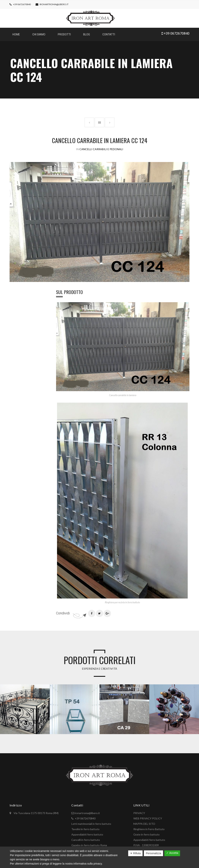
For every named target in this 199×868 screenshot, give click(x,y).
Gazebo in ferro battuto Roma (89, 843)
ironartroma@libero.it (54, 4)
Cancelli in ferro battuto (86, 838)
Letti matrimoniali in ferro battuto (91, 822)
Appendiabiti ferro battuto (87, 833)
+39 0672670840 (22, 4)
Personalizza (153, 853)
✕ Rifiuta (135, 853)
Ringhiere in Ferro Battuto (149, 827)
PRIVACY (139, 811)
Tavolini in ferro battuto (85, 827)
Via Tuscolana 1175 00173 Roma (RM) (36, 811)
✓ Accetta (172, 853)
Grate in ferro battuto (146, 833)
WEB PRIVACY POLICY (148, 816)
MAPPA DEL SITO (144, 822)
